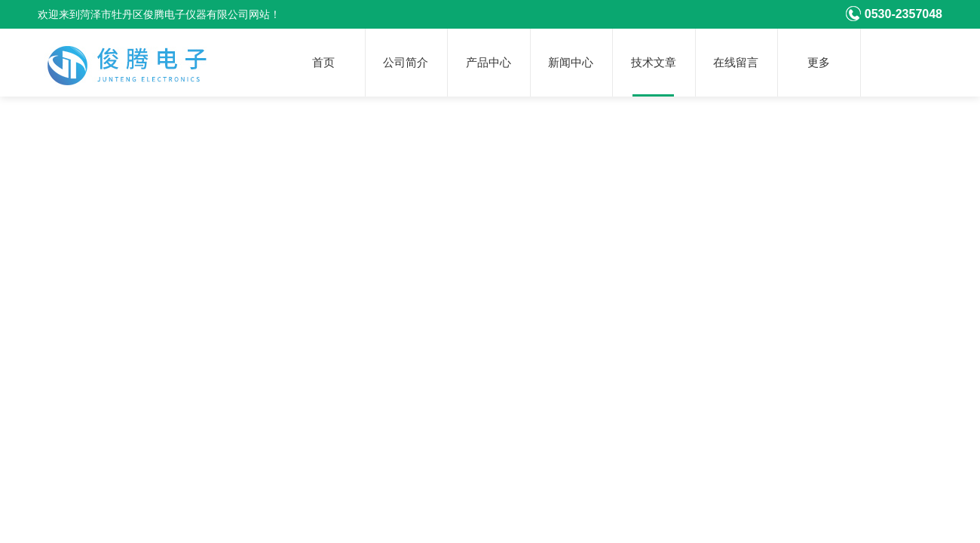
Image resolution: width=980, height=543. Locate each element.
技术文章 (654, 63)
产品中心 (488, 63)
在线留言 (736, 63)
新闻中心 (571, 63)
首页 (323, 63)
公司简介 (406, 63)
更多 (819, 63)
